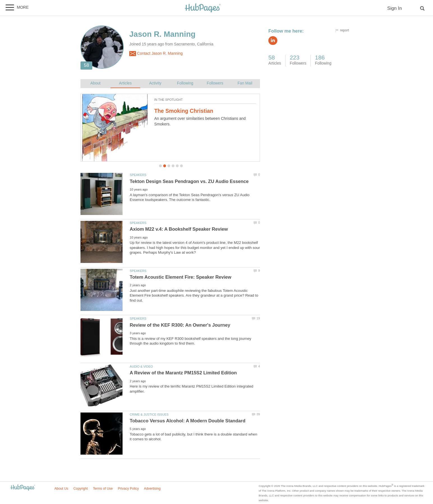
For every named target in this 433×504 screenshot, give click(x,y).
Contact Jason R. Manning (156, 54)
